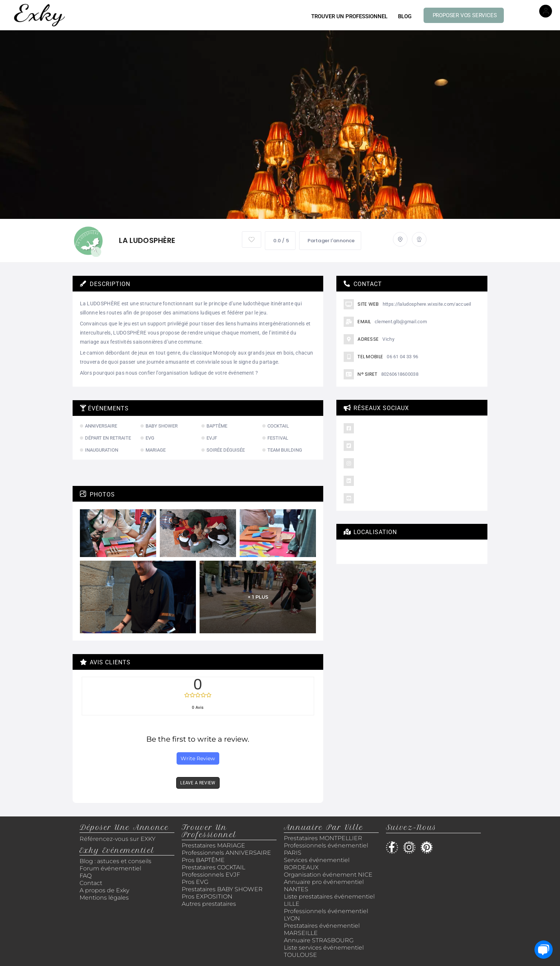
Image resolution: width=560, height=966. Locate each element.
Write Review (198, 758)
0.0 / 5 (280, 241)
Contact (91, 883)
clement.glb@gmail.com (401, 322)
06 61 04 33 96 (402, 357)
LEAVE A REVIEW (198, 783)
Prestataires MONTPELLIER (323, 838)
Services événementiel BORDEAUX (317, 864)
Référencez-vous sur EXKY (117, 839)
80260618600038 (400, 374)
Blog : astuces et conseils (116, 861)
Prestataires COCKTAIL (213, 867)
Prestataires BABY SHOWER (222, 889)
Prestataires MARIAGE (213, 845)
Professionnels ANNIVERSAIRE (226, 853)
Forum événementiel (110, 868)
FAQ (86, 876)
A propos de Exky (105, 890)
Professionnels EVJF (211, 875)
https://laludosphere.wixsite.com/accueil (427, 304)
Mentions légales (104, 898)
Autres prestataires (209, 904)
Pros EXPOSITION (207, 897)
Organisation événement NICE (328, 875)
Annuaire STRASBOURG (319, 940)
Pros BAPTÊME (203, 860)
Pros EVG (195, 882)
